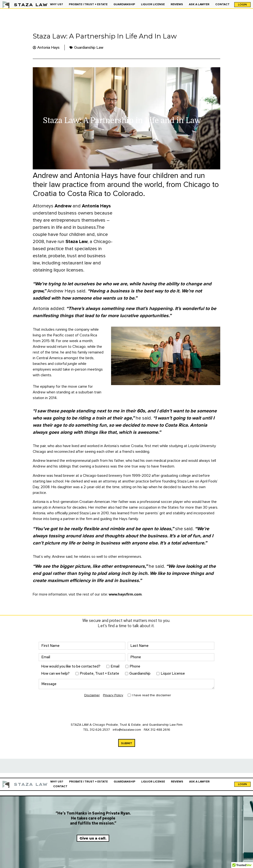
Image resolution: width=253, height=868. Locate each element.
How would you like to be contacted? (71, 666)
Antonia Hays (96, 206)
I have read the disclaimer (151, 695)
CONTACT (222, 4)
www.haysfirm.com (125, 594)
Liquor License (173, 674)
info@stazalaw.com (127, 730)
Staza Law (77, 242)
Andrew (63, 206)
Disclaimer (92, 695)
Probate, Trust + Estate (99, 674)
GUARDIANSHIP (124, 4)
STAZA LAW (31, 5)
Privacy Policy (113, 695)
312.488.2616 (160, 730)
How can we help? (55, 674)
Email (115, 666)
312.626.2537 (100, 730)
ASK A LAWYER (199, 4)
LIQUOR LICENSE (153, 4)
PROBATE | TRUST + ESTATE (88, 4)
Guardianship (140, 674)
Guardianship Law (89, 47)
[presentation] (75, 711)
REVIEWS (177, 4)
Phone (135, 666)
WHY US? (56, 4)
